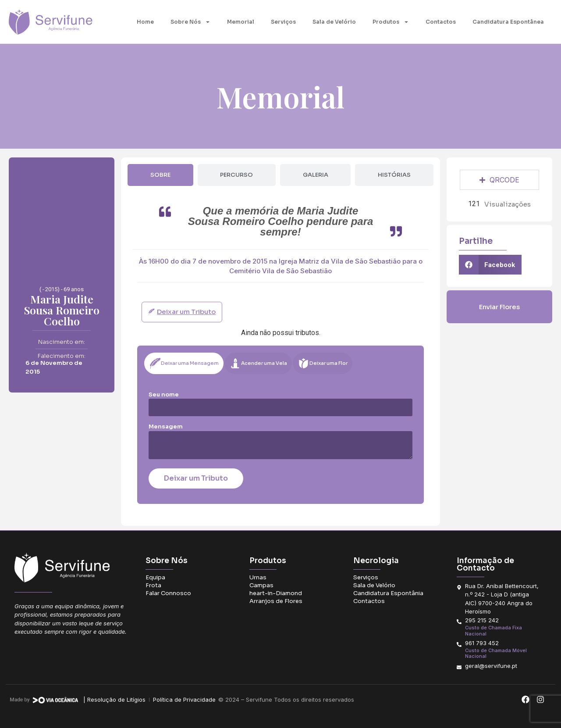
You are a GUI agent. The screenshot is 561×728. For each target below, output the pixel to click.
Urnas (258, 577)
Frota (153, 585)
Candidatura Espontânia (388, 593)
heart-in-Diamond (276, 593)
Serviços (283, 22)
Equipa (155, 577)
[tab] (160, 175)
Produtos (391, 22)
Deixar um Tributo (196, 478)
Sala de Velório (334, 22)
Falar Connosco (168, 593)
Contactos (441, 22)
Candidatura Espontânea (508, 22)
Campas (261, 585)
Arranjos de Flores (276, 601)
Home (145, 22)
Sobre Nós (190, 22)
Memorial (241, 22)
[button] (490, 265)
